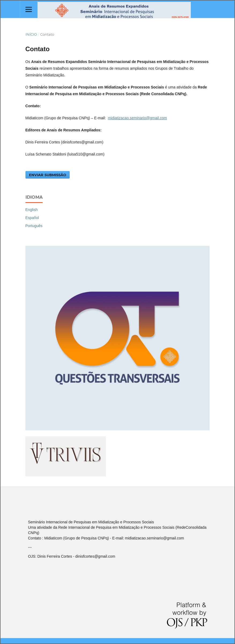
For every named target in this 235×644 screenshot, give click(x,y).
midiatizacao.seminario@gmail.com (137, 118)
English (32, 210)
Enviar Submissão (48, 175)
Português (34, 226)
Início (31, 34)
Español (32, 218)
